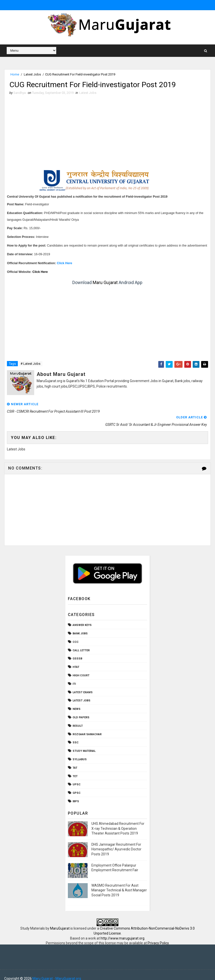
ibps (76, 794)
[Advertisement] (107, 133)
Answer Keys (82, 618)
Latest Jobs (32, 74)
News (77, 702)
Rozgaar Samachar (87, 727)
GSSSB (77, 651)
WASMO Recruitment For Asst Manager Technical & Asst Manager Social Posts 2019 (119, 883)
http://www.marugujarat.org (122, 931)
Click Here (64, 263)
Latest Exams (83, 685)
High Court (81, 668)
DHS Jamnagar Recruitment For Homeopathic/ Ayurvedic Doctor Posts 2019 (116, 842)
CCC (76, 635)
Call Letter (81, 643)
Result (78, 719)
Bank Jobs (80, 626)
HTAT (76, 660)
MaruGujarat (60, 921)
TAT (75, 761)
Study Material (84, 744)
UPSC (77, 777)
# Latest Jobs (30, 364)
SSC (76, 735)
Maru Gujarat (105, 283)
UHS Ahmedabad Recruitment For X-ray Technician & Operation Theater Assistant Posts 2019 (118, 821)
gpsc (77, 786)
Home (15, 74)
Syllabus (80, 752)
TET (75, 769)
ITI (74, 677)
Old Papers (81, 710)
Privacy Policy (158, 936)
